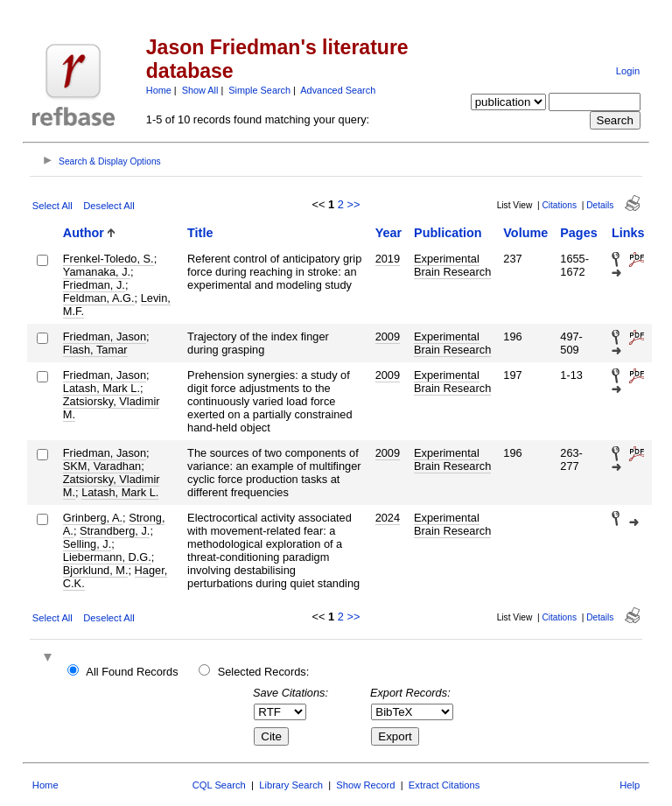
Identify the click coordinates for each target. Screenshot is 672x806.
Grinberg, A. (93, 518)
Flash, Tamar (95, 350)
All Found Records (132, 672)
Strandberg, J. (115, 531)
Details (600, 205)
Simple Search (259, 90)
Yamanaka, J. (97, 272)
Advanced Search (338, 90)
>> (353, 204)
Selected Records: (264, 672)
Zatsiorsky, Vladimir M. (112, 408)
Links (628, 233)
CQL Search (219, 785)
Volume (525, 233)
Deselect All (108, 206)
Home (159, 90)
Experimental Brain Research (452, 265)
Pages (578, 233)
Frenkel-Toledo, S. (108, 259)
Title (200, 233)
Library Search (291, 785)
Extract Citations (444, 785)
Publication (448, 233)
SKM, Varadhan (102, 466)
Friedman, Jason (105, 336)
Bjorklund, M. (96, 570)
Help (630, 785)
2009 (388, 336)
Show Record (365, 785)
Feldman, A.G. (99, 298)
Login (628, 71)
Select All (52, 206)
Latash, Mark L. (101, 388)
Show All (200, 90)
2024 (388, 518)
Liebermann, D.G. (107, 557)
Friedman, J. (94, 285)
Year (388, 233)
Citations (559, 205)
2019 (388, 259)
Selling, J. (87, 544)
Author (84, 233)
